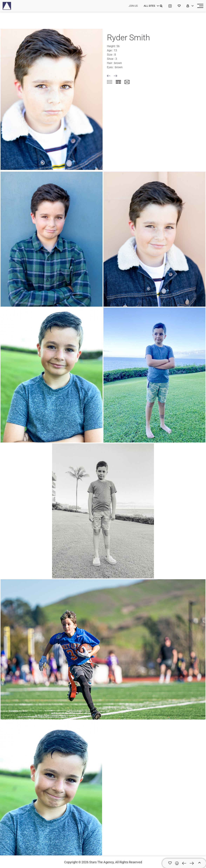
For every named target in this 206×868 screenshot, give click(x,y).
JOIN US (133, 6)
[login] (151, 6)
